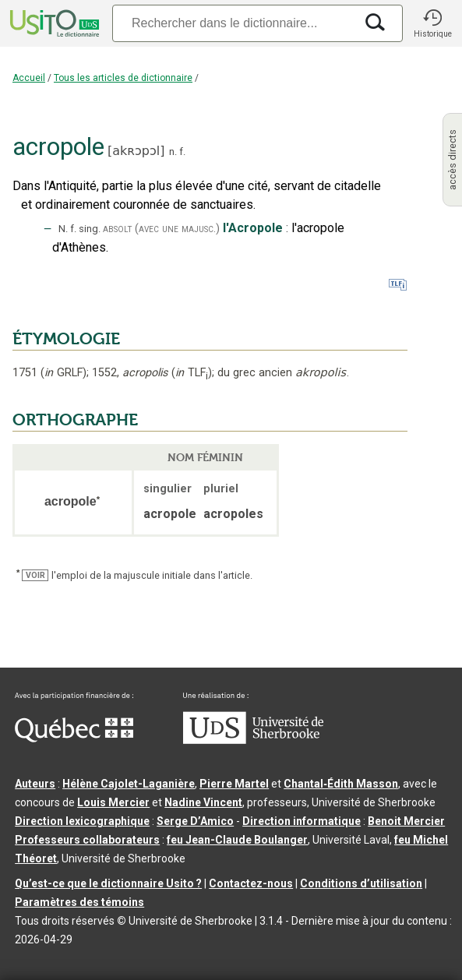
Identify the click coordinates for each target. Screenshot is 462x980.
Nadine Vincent (203, 802)
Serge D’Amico (195, 821)
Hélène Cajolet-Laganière (129, 784)
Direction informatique (302, 821)
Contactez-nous (251, 883)
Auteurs (35, 784)
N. (63, 229)
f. (182, 152)
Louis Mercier (113, 802)
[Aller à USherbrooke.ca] (253, 740)
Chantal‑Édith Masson (341, 784)
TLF (192, 373)
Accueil (29, 78)
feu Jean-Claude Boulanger (237, 840)
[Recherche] (233, 23)
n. (173, 152)
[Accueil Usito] (53, 23)
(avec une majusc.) (177, 229)
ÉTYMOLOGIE (66, 339)
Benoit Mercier (406, 821)
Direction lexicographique (82, 821)
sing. (90, 229)
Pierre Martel (234, 784)
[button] (432, 23)
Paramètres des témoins (79, 902)
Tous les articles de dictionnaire (123, 78)
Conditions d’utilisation (361, 883)
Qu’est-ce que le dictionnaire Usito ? (108, 883)
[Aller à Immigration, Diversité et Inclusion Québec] (74, 739)
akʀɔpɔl (136, 151)
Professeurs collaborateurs (87, 840)
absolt (117, 229)
